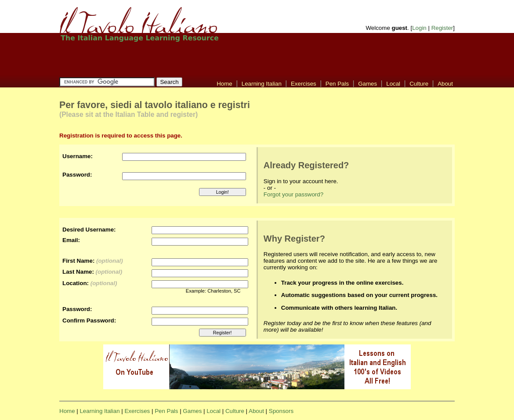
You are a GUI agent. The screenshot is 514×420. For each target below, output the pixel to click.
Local (393, 84)
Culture (419, 84)
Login (419, 28)
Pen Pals (337, 84)
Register (442, 28)
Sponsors (281, 411)
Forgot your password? (293, 194)
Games (367, 84)
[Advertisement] (153, 59)
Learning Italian (262, 84)
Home (224, 84)
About (445, 84)
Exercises (304, 84)
